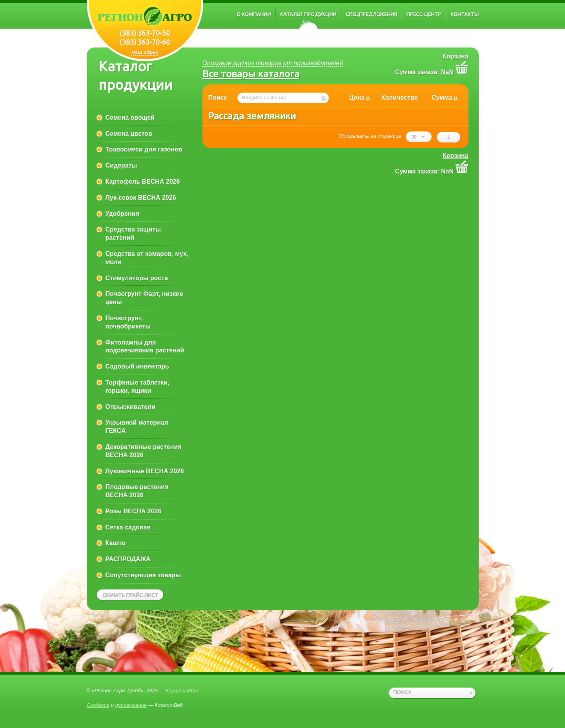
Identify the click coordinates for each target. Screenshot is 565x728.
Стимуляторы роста (137, 278)
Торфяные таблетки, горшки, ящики (138, 387)
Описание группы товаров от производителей (273, 63)
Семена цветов (129, 134)
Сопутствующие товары (143, 575)
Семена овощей (130, 118)
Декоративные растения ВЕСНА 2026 (144, 451)
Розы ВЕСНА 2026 (134, 511)
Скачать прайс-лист (130, 595)
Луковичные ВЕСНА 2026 (145, 471)
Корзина (455, 56)
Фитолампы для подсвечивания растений (145, 347)
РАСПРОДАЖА (128, 559)
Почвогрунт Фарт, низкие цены (144, 298)
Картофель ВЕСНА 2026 (143, 182)
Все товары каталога (251, 74)
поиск (403, 692)
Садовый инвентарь (137, 366)
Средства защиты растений (133, 234)
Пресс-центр (424, 14)
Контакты (465, 14)
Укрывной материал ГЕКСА (137, 427)
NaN (447, 72)
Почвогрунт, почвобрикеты (128, 322)
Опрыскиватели (131, 407)
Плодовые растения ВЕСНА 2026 (137, 491)
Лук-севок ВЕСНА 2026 (141, 198)
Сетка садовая (128, 527)
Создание (98, 705)
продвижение (131, 705)
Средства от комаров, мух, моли (147, 258)
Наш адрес (145, 52)
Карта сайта (182, 691)
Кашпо (116, 543)
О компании (254, 14)
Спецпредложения (371, 14)
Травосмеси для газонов (144, 149)
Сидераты (121, 165)
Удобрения (122, 214)
